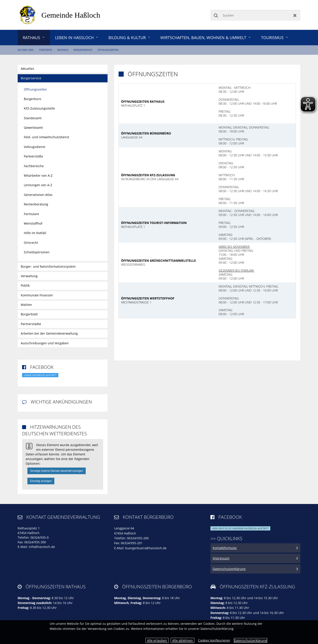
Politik (25, 285)
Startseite (46, 50)
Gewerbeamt (33, 128)
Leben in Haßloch (74, 38)
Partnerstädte (31, 324)
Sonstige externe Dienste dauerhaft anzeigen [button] (57, 471)
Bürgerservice (83, 50)
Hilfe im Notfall (35, 233)
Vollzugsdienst (35, 147)
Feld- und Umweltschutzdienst (46, 137)
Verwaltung (29, 276)
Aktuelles (27, 69)
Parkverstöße (33, 156)
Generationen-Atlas (38, 195)
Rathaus (31, 38)
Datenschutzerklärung (251, 640)
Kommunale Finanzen (37, 295)
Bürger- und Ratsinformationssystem (48, 266)
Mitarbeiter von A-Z (38, 175)
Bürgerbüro (32, 99)
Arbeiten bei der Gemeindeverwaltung (49, 333)
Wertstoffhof (33, 223)
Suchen (216, 15)
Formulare (31, 214)
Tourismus (272, 38)
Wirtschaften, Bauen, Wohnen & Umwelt (203, 38)
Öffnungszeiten (108, 50)
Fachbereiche (34, 166)
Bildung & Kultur (127, 38)
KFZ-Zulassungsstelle (39, 108)
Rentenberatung (36, 204)
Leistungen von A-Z (38, 185)
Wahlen (26, 305)
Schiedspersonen (37, 252)
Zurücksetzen (295, 15)
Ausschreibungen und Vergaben (45, 343)
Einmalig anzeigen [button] (41, 481)
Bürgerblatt (29, 314)
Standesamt (33, 118)
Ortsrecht (31, 243)
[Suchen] (255, 15)
